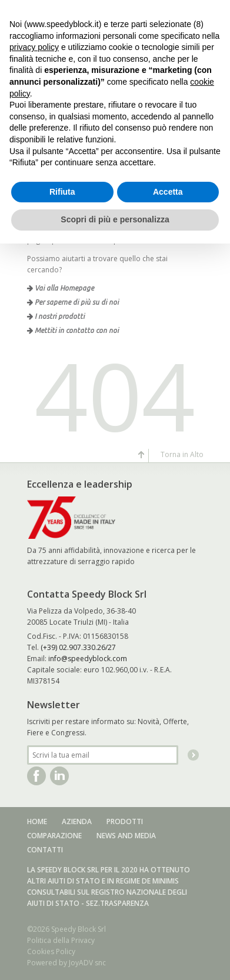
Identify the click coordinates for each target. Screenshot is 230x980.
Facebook (36, 776)
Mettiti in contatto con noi (73, 330)
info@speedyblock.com (88, 659)
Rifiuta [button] (62, 192)
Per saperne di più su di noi (73, 302)
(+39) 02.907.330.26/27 (78, 647)
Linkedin (59, 776)
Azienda (77, 821)
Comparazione (54, 836)
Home (37, 821)
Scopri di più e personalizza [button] (115, 219)
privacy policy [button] (34, 47)
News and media (126, 836)
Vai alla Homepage (61, 288)
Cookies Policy (51, 951)
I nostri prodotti (56, 316)
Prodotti (125, 821)
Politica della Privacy (61, 940)
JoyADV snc (87, 963)
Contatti (45, 850)
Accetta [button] (168, 192)
